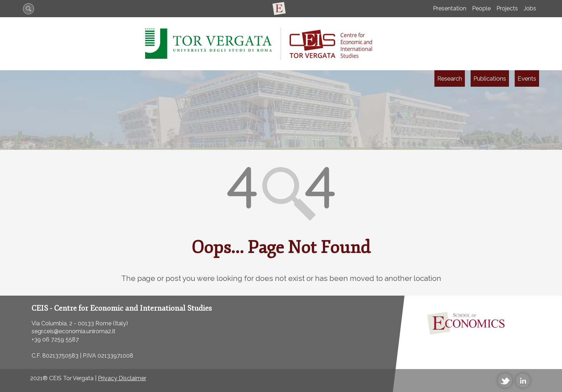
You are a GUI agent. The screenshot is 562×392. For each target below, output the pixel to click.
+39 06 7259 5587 (55, 340)
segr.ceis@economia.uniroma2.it (73, 331)
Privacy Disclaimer (122, 378)
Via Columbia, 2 (52, 323)
